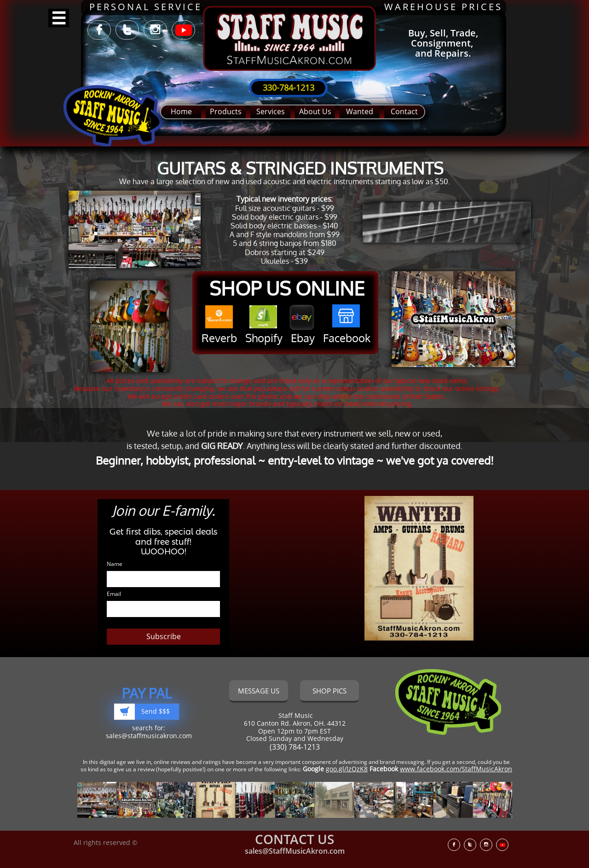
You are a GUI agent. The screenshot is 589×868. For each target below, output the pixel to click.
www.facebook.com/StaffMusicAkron (456, 769)
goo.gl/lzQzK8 (347, 769)
